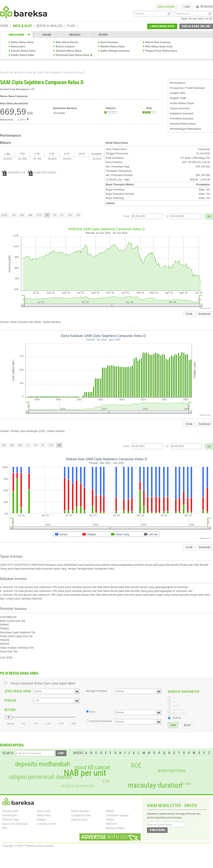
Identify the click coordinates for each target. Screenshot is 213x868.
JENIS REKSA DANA (18, 691)
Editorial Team (11, 820)
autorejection (172, 770)
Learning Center (46, 824)
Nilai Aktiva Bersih (67, 42)
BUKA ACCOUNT (166, 7)
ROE (136, 766)
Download (204, 314)
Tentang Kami (10, 811)
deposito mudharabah (42, 764)
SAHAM (47, 35)
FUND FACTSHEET (42, 173)
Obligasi (42, 820)
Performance (178, 83)
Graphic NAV (178, 93)
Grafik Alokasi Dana (182, 103)
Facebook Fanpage (117, 815)
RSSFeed (111, 824)
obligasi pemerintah (78, 786)
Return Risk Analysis (158, 42)
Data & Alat (7, 72)
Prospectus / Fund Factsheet (187, 88)
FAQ (4, 828)
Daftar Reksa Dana (22, 42)
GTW (106, 781)
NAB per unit (85, 773)
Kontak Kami (10, 815)
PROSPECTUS (14, 173)
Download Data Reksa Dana (72, 55)
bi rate (186, 783)
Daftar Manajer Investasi (115, 51)
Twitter (110, 820)
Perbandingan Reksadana (185, 129)
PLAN (71, 26)
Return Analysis (65, 47)
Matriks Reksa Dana (112, 47)
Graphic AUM (178, 98)
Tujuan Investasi (180, 108)
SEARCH (8, 753)
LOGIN (187, 7)
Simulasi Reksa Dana (68, 51)
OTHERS (103, 35)
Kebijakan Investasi (182, 114)
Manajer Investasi (97, 691)
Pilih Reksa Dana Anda (159, 47)
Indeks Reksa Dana (22, 55)
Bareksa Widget (115, 828)
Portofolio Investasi (182, 119)
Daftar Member (80, 811)
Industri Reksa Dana (23, 51)
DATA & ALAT (22, 26)
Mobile (110, 811)
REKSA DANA (16, 35)
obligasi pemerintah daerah (40, 777)
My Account (204, 6)
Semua (177, 718)
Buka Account (79, 820)
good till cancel (92, 767)
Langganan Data (81, 815)
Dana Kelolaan (109, 42)
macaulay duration (155, 785)
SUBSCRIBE (157, 830)
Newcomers (18, 47)
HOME (4, 26)
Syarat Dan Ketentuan (15, 824)
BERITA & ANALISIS (50, 26)
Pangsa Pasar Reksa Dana (161, 51)
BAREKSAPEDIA (12, 745)
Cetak (189, 314)
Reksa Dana (25, 72)
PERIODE (10, 701)
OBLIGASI (75, 35)
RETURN (10, 710)
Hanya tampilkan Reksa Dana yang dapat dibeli (43, 683)
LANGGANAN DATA (162, 26)
